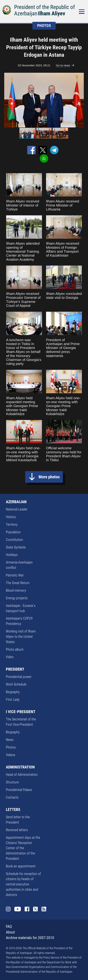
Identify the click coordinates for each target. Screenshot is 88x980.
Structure (12, 782)
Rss (44, 909)
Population (13, 532)
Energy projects (17, 598)
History (11, 517)
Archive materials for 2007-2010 (30, 938)
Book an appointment (21, 866)
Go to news (63, 65)
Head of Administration (22, 775)
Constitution (14, 540)
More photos (49, 477)
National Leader (17, 509)
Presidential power (19, 677)
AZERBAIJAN (16, 502)
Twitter (35, 909)
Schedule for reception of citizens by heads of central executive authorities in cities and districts (23, 884)
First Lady (13, 700)
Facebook (27, 909)
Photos (11, 747)
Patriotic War (15, 575)
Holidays (12, 555)
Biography (13, 692)
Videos (11, 755)
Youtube (18, 909)
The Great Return (18, 583)
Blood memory (16, 590)
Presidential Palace (19, 790)
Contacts (12, 797)
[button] (83, 100)
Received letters (17, 830)
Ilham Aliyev (52, 13)
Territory (12, 524)
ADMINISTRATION (20, 767)
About (10, 932)
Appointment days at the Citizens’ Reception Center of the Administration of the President (23, 848)
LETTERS (13, 810)
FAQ (9, 926)
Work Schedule (16, 684)
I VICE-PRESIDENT (21, 712)
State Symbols (16, 547)
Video (10, 657)
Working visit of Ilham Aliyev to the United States (21, 637)
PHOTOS (44, 26)
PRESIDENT (15, 669)
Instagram (8, 909)
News (10, 740)
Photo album (15, 649)
